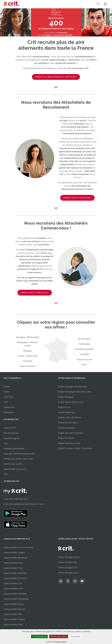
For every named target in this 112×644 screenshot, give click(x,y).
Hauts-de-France (28, 366)
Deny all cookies (59, 636)
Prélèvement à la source (15, 469)
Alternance (9, 412)
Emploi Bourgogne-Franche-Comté (75, 392)
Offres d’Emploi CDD (68, 568)
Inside (6, 392)
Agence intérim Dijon (13, 568)
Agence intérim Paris (13, 625)
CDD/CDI (8, 397)
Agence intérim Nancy (14, 604)
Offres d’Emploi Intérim (69, 557)
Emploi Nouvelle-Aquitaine (71, 433)
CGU (6, 443)
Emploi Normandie (67, 428)
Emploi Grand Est (66, 412)
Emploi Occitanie (66, 438)
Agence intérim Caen (13, 563)
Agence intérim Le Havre (15, 578)
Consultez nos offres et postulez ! (56, 77)
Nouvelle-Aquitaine (84, 349)
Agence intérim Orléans (15, 619)
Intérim (7, 387)
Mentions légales (12, 438)
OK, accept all (39, 636)
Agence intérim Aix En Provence (18, 548)
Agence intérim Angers (14, 553)
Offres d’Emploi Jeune (68, 573)
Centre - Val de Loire (28, 356)
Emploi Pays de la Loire (69, 443)
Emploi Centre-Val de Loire (71, 402)
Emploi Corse (64, 407)
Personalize (76, 636)
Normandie (84, 344)
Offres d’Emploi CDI (67, 562)
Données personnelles (14, 449)
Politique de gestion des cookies (19, 459)
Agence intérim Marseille (15, 594)
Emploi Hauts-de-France (70, 417)
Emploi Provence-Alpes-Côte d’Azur (75, 448)
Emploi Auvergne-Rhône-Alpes (73, 387)
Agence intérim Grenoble (15, 573)
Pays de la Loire (84, 360)
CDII (6, 402)
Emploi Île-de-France (68, 423)
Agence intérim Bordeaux (15, 558)
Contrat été (9, 407)
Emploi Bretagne (66, 397)
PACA (84, 365)
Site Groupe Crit (11, 433)
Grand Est (28, 361)
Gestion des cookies (13, 464)
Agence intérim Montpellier (16, 599)
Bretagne (28, 351)
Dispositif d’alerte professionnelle (19, 454)
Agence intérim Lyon (13, 589)
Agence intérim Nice (13, 614)
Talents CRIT (10, 428)
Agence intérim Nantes (14, 609)
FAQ (6, 474)
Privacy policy (61, 642)
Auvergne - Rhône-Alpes (28, 337)
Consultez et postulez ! (77, 198)
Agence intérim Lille (13, 583)
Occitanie (84, 354)
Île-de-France (84, 339)
